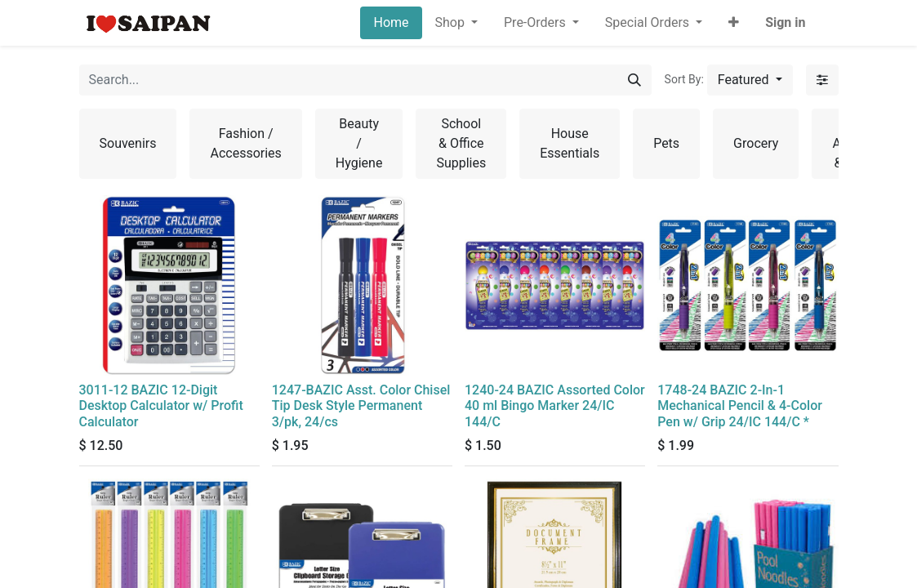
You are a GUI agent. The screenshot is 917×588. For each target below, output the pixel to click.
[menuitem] (391, 23)
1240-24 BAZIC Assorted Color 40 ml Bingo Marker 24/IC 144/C (555, 405)
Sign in (785, 22)
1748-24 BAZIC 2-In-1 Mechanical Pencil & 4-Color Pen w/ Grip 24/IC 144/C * (740, 405)
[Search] (634, 80)
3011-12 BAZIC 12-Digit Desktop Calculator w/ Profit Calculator (161, 405)
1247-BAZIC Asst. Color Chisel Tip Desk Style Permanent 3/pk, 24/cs (361, 405)
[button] (734, 23)
